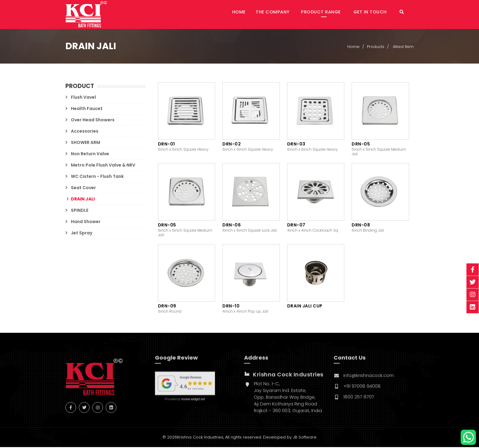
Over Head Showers (93, 120)
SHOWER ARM (86, 143)
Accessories (85, 132)
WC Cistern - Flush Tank (97, 177)
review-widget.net (193, 403)
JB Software (305, 438)
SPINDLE (80, 211)
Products (376, 48)
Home (255, 15)
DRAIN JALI (83, 200)
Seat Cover (83, 188)
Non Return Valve (90, 154)
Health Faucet (87, 109)
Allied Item (403, 48)
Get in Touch (376, 15)
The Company (285, 15)
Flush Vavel (83, 98)
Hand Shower (86, 222)
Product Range (330, 15)
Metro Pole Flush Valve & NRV (103, 166)
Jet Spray (82, 233)
